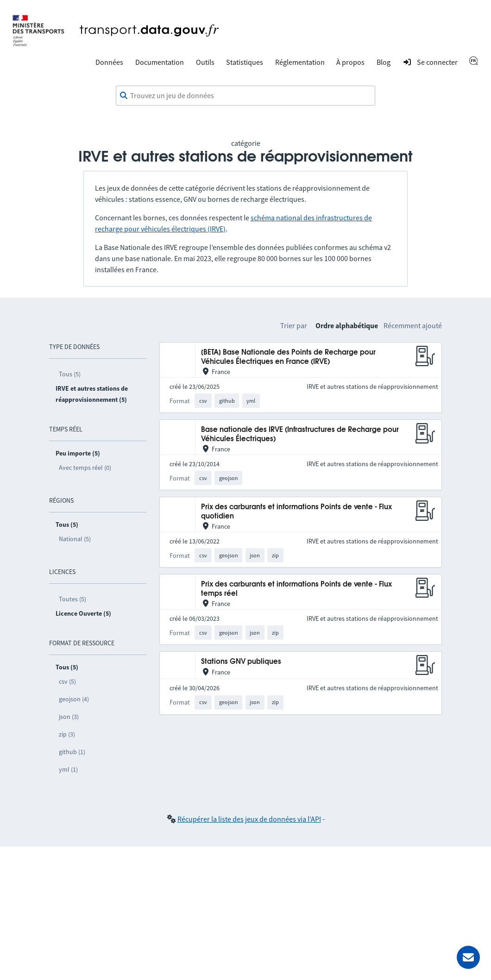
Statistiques (245, 62)
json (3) (69, 717)
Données (109, 62)
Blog (384, 62)
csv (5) (67, 681)
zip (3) (67, 734)
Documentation (160, 62)
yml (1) (68, 769)
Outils (205, 62)
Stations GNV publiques (241, 662)
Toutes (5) (72, 599)
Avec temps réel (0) (85, 468)
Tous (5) (70, 374)
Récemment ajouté (413, 325)
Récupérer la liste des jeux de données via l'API (249, 819)
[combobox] (245, 96)
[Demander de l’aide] (468, 957)
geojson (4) (74, 699)
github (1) (72, 752)
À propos (350, 62)
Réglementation (300, 62)
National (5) (75, 539)
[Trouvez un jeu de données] (245, 96)
